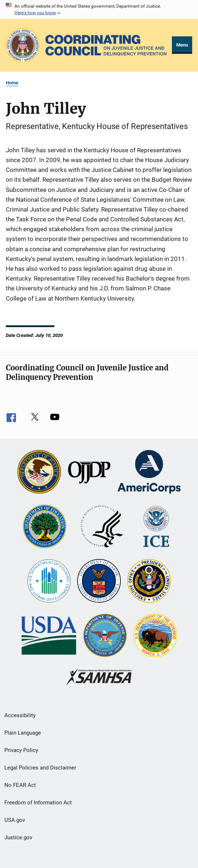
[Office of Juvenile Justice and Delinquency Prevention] (89, 473)
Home (12, 83)
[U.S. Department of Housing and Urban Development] (49, 582)
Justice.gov (18, 837)
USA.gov (15, 820)
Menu (182, 45)
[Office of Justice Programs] (23, 45)
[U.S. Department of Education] (45, 527)
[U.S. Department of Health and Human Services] (102, 527)
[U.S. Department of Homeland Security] (156, 527)
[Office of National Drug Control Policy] (149, 582)
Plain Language (23, 733)
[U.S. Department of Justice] (39, 473)
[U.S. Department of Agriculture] (49, 636)
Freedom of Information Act (38, 803)
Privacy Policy (21, 750)
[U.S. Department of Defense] (105, 636)
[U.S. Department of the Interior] (155, 636)
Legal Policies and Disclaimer (40, 768)
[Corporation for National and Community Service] (149, 473)
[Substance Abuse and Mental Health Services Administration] (99, 678)
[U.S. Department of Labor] (99, 582)
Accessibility (20, 715)
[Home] (106, 45)
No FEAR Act (20, 785)
